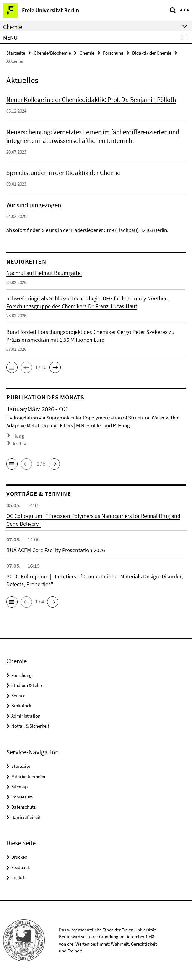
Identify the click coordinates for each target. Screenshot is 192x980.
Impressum (22, 797)
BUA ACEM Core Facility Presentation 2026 (56, 550)
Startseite (16, 53)
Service (18, 695)
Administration (26, 716)
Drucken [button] (19, 857)
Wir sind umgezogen (34, 205)
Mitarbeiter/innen (28, 776)
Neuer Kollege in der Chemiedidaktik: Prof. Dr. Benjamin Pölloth (91, 100)
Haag (18, 436)
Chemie (87, 53)
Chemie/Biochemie (52, 53)
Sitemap (19, 786)
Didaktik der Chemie (152, 53)
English (18, 877)
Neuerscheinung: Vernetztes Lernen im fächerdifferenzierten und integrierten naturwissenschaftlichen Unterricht (93, 136)
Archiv (19, 444)
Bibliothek (21, 706)
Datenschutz (23, 807)
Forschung (113, 53)
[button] (12, 367)
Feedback (21, 867)
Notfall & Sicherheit (30, 726)
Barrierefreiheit (26, 817)
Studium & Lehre (27, 685)
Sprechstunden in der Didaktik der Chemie (63, 173)
